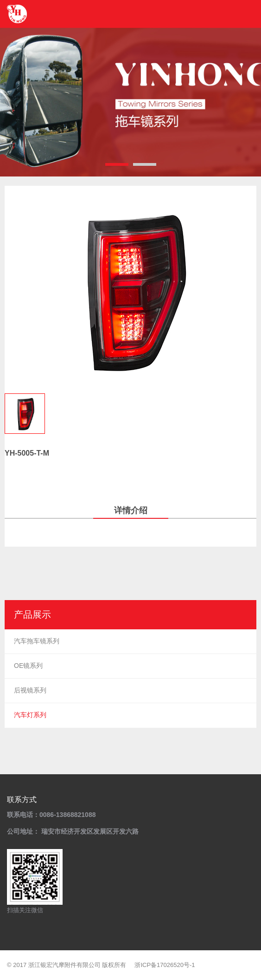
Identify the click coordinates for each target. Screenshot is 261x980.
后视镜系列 (30, 690)
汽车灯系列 (30, 715)
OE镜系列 (28, 666)
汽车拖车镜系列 (37, 641)
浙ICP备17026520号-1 (165, 965)
